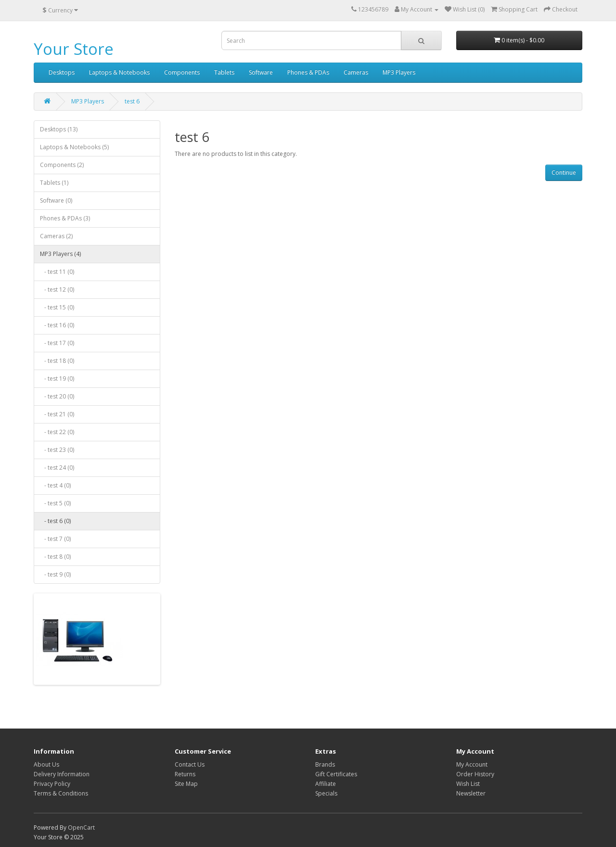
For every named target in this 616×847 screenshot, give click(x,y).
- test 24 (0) (57, 468)
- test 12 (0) (57, 289)
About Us (46, 764)
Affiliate (326, 784)
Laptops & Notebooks (119, 72)
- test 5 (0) (55, 503)
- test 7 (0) (55, 539)
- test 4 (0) (55, 485)
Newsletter (471, 793)
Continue (564, 173)
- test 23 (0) (57, 450)
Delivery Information (62, 774)
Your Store (74, 49)
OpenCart (81, 828)
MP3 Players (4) (60, 254)
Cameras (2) (56, 236)
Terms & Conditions (61, 793)
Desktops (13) (59, 129)
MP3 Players (399, 72)
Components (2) (62, 165)
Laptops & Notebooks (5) (74, 147)
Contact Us (190, 764)
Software (261, 72)
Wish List (468, 784)
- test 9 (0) (55, 574)
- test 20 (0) (57, 396)
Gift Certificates (336, 774)
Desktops (62, 72)
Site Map (186, 784)
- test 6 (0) (55, 521)
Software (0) (56, 200)
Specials (326, 793)
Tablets (224, 72)
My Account (472, 764)
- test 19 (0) (57, 379)
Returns (185, 774)
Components (182, 72)
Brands (325, 764)
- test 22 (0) (57, 432)
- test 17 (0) (57, 343)
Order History (475, 774)
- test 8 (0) (55, 557)
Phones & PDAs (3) (65, 218)
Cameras (356, 72)
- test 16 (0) (57, 325)
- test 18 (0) (57, 361)
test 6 (132, 101)
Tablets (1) (54, 183)
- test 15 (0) (57, 307)
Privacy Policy (52, 784)
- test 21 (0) (57, 414)
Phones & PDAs (308, 72)
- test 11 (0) (57, 272)
